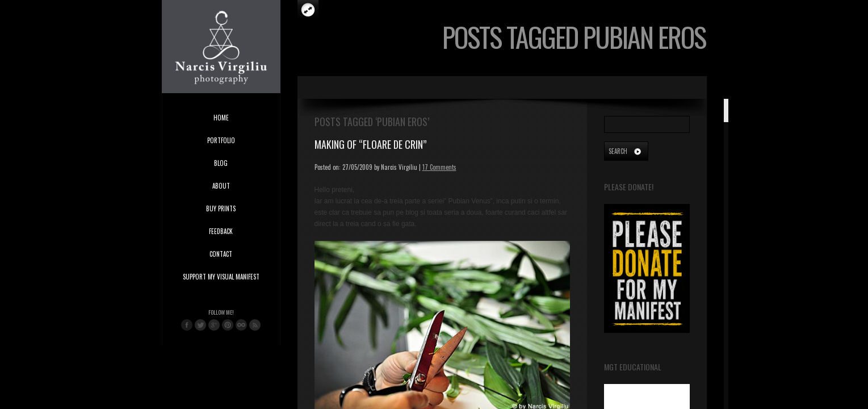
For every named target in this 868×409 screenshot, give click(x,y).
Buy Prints (221, 208)
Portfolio (221, 140)
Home (221, 118)
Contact (221, 254)
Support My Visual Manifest (221, 277)
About (221, 186)
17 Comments (439, 167)
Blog (221, 163)
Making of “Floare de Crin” (370, 144)
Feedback (221, 231)
